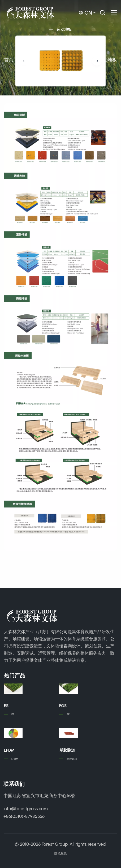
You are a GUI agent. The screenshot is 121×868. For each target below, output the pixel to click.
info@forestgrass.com (26, 809)
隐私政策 (60, 853)
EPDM (9, 750)
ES (6, 706)
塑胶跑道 (67, 750)
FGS (63, 706)
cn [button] (85, 13)
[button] (97, 61)
